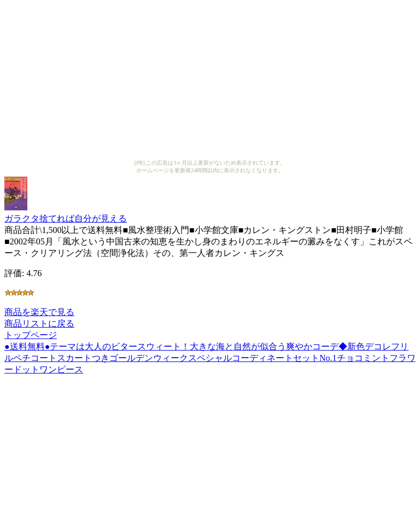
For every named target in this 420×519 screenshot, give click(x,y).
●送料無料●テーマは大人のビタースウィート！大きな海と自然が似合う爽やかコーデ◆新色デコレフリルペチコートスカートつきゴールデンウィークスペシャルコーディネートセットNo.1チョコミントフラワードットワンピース (210, 358)
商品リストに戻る (39, 323)
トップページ (31, 335)
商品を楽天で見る (39, 312)
